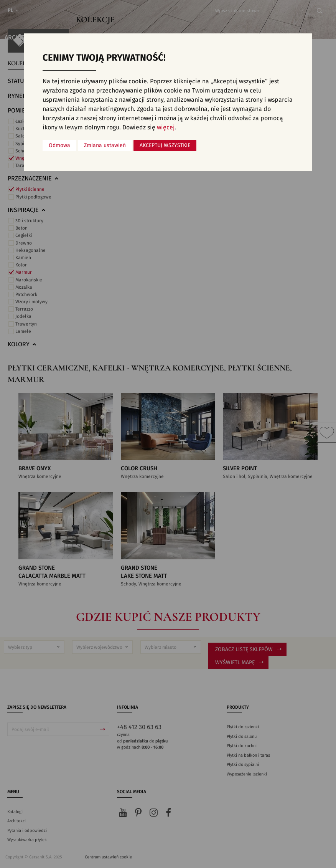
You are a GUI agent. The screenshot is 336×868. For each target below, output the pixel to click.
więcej (166, 127)
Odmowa (59, 145)
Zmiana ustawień (105, 145)
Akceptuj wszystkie (165, 145)
